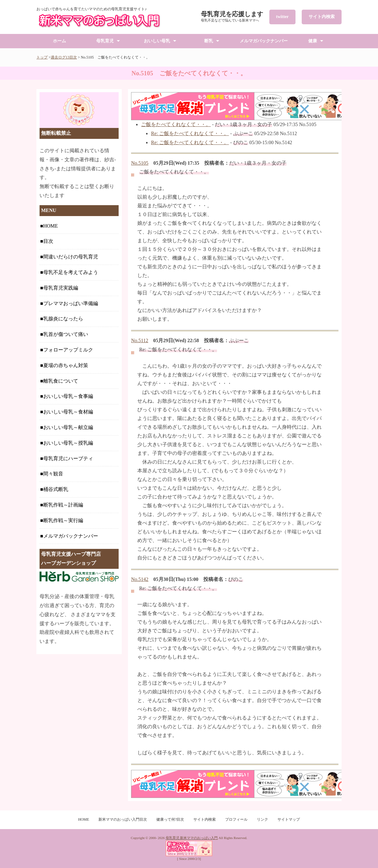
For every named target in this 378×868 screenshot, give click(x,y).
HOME (51, 226)
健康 (313, 41)
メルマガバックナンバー (264, 41)
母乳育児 (105, 41)
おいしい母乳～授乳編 (68, 443)
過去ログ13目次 (64, 57)
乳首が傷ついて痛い (66, 334)
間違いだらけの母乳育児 (71, 257)
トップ (42, 57)
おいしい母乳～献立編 (68, 427)
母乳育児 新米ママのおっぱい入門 (192, 838)
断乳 (209, 41)
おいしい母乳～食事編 (68, 396)
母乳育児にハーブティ (68, 458)
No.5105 (140, 163)
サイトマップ (289, 819)
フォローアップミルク (68, 350)
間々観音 (53, 474)
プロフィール (236, 819)
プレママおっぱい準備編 (71, 303)
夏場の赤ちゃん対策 (66, 365)
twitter (282, 17)
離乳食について (61, 381)
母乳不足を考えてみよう (71, 272)
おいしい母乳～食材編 (68, 412)
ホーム (59, 41)
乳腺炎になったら (63, 319)
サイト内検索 (322, 17)
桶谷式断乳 (56, 489)
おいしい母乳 (157, 41)
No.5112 (140, 340)
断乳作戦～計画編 (63, 505)
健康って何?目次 (170, 819)
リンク (262, 819)
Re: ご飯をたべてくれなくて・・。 (190, 133)
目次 (48, 241)
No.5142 (140, 579)
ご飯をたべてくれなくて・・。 (176, 124)
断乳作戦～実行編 (63, 520)
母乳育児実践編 (61, 288)
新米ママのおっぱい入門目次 (123, 819)
